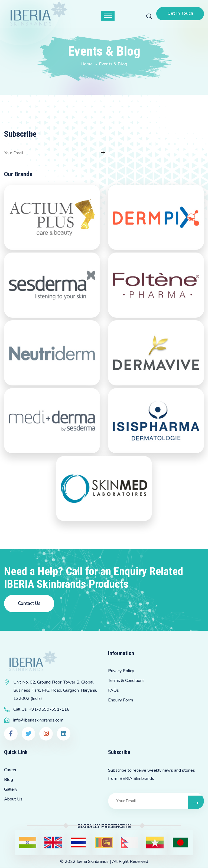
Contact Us (29, 604)
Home (87, 64)
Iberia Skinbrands (93, 862)
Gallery (11, 790)
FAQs (113, 691)
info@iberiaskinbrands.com (38, 720)
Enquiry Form (121, 700)
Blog (9, 780)
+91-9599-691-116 (49, 710)
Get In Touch (179, 13)
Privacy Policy (121, 671)
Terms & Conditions (126, 681)
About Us (13, 799)
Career (10, 770)
